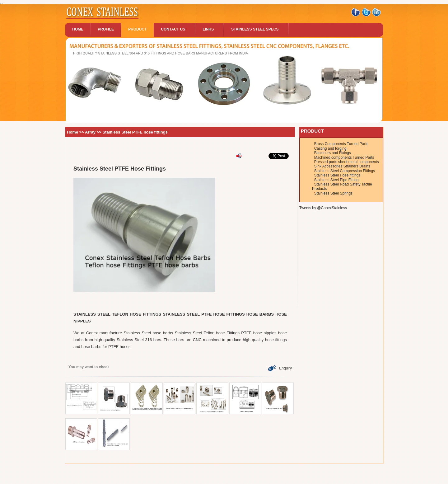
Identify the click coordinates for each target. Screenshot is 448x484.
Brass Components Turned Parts (341, 144)
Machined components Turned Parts (344, 157)
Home (72, 132)
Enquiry (280, 368)
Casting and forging (330, 148)
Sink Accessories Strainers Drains (342, 166)
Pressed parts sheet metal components (347, 162)
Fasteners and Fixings (333, 153)
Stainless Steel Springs (333, 193)
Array (91, 132)
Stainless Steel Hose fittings (337, 175)
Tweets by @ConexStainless (323, 208)
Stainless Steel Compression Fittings (345, 171)
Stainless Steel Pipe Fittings (337, 180)
